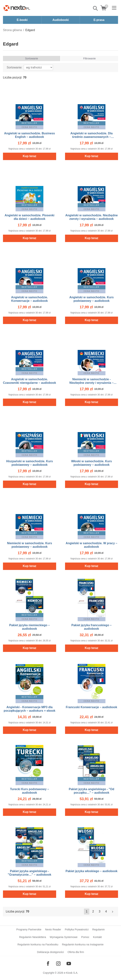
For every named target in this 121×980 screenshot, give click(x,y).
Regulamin (98, 929)
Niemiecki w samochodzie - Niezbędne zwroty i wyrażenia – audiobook (92, 383)
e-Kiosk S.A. (71, 973)
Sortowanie (32, 58)
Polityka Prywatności (77, 929)
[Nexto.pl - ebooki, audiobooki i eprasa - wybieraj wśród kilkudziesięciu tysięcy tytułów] (17, 8)
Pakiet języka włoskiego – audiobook (92, 871)
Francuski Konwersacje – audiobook (91, 707)
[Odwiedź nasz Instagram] (58, 964)
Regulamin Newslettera (33, 937)
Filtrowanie (89, 58)
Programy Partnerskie (29, 929)
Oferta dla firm (76, 952)
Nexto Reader (53, 929)
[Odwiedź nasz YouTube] (69, 964)
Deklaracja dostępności (50, 952)
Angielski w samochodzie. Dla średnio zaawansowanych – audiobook (92, 137)
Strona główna (12, 30)
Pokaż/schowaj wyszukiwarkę (96, 8)
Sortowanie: (15, 67)
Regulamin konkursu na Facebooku (38, 944)
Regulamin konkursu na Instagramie (83, 944)
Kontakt (97, 937)
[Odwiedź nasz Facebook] (48, 964)
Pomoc (85, 937)
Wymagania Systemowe (64, 937)
